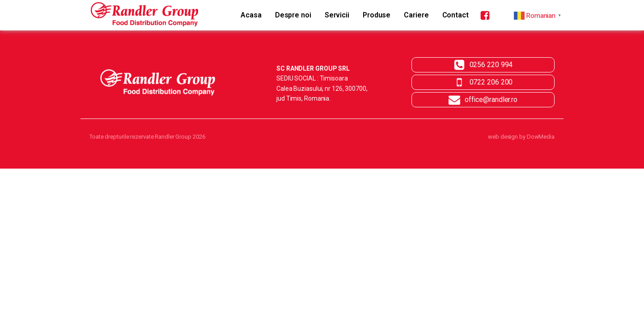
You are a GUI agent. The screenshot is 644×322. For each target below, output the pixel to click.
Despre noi (293, 15)
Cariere (416, 15)
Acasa (251, 15)
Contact (455, 15)
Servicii (337, 15)
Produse (377, 15)
